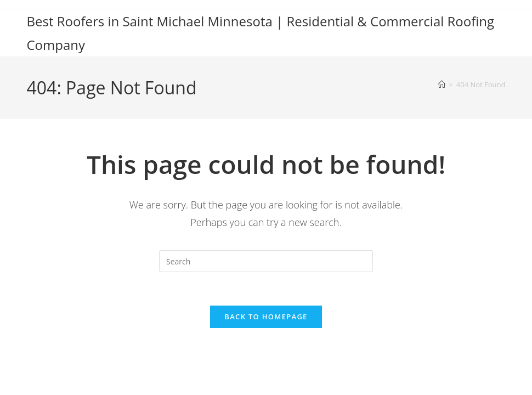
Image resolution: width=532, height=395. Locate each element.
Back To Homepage (266, 317)
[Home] (442, 84)
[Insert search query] (266, 261)
